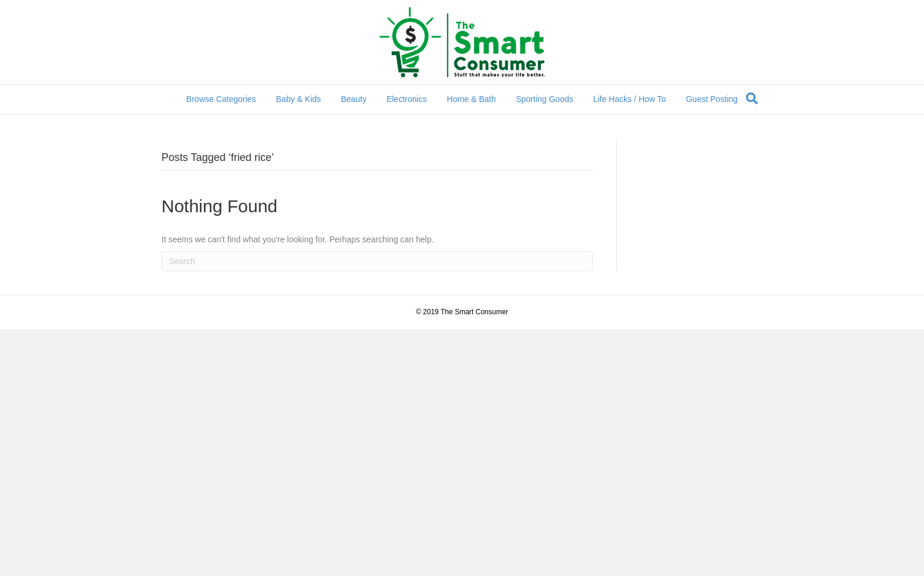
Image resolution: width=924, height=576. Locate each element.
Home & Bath (471, 99)
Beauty (354, 99)
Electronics (407, 99)
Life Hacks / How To (630, 99)
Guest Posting (712, 99)
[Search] (752, 98)
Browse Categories (221, 99)
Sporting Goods (544, 99)
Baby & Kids (298, 99)
